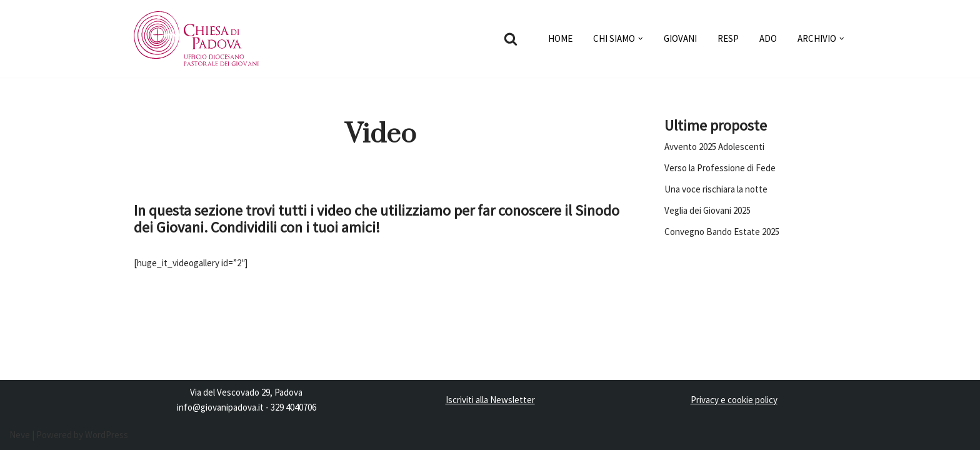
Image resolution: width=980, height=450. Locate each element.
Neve (20, 435)
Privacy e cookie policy (734, 400)
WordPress (107, 435)
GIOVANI (680, 38)
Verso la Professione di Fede (720, 168)
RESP (728, 38)
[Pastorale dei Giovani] (196, 39)
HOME (560, 38)
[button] (641, 39)
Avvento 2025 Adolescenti (714, 147)
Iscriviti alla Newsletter (490, 400)
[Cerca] (511, 39)
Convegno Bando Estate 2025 (722, 232)
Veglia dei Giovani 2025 (707, 210)
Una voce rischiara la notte (716, 189)
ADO (768, 38)
